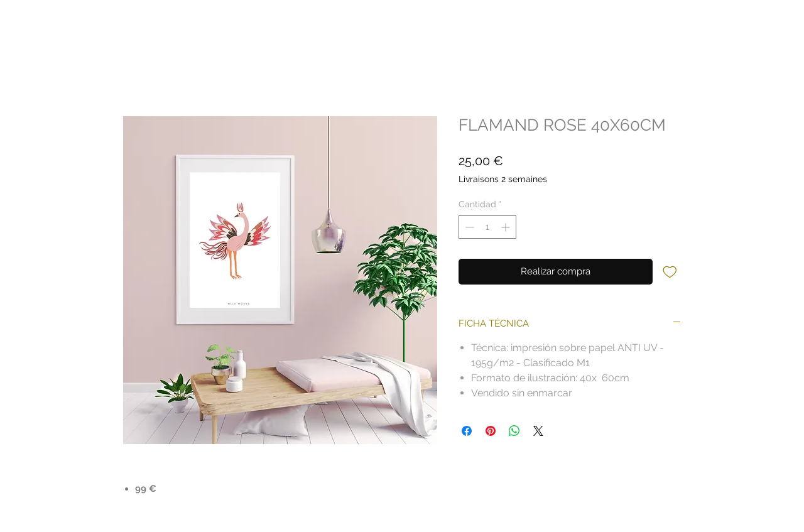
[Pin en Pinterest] (491, 431)
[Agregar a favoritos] (670, 271)
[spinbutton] (487, 227)
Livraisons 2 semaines (503, 179)
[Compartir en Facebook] (467, 431)
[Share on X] (538, 431)
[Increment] (507, 227)
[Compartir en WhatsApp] (514, 431)
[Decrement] (468, 227)
